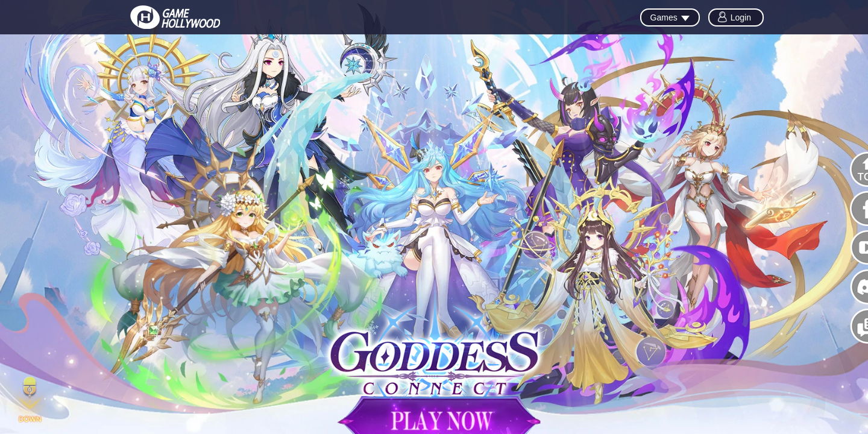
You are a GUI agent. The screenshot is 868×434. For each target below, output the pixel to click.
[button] (30, 401)
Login (741, 17)
